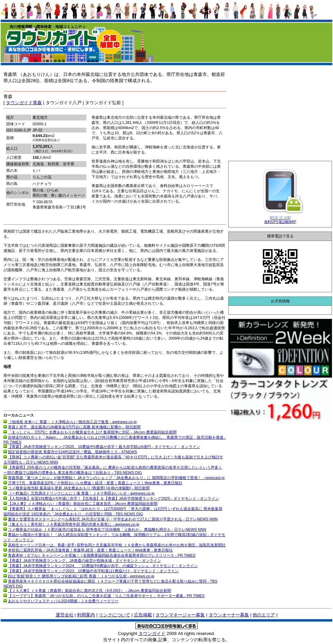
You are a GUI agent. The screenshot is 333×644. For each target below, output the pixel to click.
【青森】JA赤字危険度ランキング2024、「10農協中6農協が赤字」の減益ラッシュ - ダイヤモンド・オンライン (103, 566)
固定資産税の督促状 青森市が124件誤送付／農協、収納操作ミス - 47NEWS (72, 452)
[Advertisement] (280, 114)
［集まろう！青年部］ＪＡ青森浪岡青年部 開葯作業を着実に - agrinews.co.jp (74, 524)
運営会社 (65, 615)
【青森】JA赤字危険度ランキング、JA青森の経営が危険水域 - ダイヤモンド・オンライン (84, 560)
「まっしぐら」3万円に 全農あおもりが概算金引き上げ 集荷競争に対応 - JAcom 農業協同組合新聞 (92, 432)
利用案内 (86, 615)
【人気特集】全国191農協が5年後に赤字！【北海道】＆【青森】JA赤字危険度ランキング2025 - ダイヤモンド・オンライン (113, 498)
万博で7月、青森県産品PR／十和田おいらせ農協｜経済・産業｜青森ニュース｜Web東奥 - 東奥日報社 (95, 483)
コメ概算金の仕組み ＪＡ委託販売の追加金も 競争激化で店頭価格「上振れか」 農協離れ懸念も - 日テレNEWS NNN (107, 529)
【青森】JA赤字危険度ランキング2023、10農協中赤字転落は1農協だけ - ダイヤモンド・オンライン (93, 571)
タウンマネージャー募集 (180, 615)
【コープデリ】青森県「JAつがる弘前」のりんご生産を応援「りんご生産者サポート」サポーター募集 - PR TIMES (106, 596)
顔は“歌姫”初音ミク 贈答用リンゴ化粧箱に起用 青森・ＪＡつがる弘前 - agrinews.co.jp (81, 576)
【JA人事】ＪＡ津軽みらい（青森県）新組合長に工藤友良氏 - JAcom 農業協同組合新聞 (83, 504)
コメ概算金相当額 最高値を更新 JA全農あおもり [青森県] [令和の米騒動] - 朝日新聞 (79, 488)
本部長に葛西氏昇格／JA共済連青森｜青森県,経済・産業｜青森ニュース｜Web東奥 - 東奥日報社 (90, 550)
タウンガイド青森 (24, 103)
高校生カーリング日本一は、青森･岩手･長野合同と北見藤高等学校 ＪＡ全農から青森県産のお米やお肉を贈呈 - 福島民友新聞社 (117, 545)
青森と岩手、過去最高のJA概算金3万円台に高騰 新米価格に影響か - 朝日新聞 (74, 427)
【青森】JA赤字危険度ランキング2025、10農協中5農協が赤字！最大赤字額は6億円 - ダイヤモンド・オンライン (104, 447)
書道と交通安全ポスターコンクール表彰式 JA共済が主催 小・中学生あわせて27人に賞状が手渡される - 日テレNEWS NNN (113, 519)
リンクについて (115, 615)
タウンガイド (152, 633)
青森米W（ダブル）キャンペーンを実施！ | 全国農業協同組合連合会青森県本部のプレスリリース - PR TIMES (102, 555)
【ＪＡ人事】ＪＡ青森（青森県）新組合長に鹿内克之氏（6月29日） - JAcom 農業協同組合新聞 (89, 591)
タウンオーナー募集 (229, 615)
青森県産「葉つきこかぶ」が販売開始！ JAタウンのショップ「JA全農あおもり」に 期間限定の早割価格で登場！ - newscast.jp (116, 478)
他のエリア (264, 615)
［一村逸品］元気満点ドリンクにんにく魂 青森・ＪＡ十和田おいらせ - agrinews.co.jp (81, 493)
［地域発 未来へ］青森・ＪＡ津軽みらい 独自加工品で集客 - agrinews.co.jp (72, 422)
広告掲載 (143, 615)
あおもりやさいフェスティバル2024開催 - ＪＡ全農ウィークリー (63, 601)
